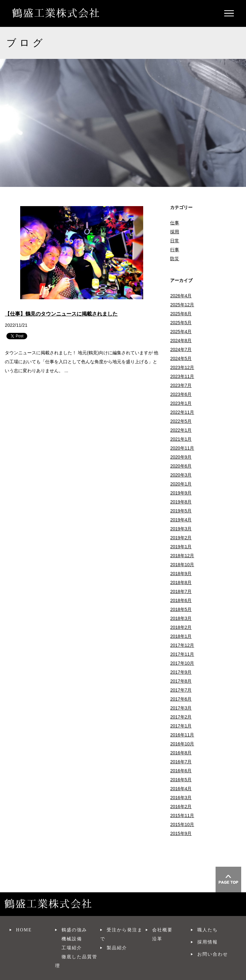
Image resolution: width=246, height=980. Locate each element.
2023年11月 (182, 376)
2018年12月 (182, 556)
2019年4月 (181, 520)
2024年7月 (181, 349)
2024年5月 (181, 358)
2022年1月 (181, 430)
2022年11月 (182, 412)
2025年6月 (181, 314)
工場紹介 (72, 948)
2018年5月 (181, 609)
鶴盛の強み (74, 930)
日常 (175, 241)
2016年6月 (181, 771)
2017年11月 (182, 654)
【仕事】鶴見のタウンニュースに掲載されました (61, 314)
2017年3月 (181, 708)
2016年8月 (181, 753)
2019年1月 (181, 547)
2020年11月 (182, 448)
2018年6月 (181, 600)
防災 (175, 259)
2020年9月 (181, 457)
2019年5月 (181, 511)
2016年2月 (181, 807)
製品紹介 (117, 948)
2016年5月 (181, 780)
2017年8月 (181, 681)
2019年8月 (181, 502)
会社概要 (162, 930)
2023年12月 (182, 367)
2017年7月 (181, 690)
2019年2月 (181, 538)
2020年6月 (181, 466)
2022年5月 (181, 421)
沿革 (157, 939)
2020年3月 (181, 475)
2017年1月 (181, 726)
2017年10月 (182, 663)
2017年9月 (181, 672)
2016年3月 (181, 798)
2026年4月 (181, 296)
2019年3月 (181, 529)
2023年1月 (181, 403)
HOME (24, 930)
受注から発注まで (121, 934)
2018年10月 (182, 565)
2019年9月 (181, 493)
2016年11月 (182, 735)
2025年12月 (182, 305)
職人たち (208, 930)
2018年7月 (181, 591)
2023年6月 (181, 394)
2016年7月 (181, 762)
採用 (175, 232)
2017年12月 (182, 645)
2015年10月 (182, 824)
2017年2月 (181, 717)
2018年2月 (181, 627)
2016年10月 (182, 744)
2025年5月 (181, 323)
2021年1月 (181, 439)
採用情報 (208, 942)
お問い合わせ (213, 954)
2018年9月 (181, 574)
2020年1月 (181, 484)
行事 (175, 250)
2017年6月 (181, 699)
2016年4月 (181, 789)
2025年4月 (181, 332)
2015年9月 (181, 833)
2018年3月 (181, 618)
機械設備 (72, 939)
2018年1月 (181, 636)
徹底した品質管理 (76, 961)
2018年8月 (181, 582)
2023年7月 (181, 385)
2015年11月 (182, 815)
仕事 (175, 223)
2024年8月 (181, 341)
